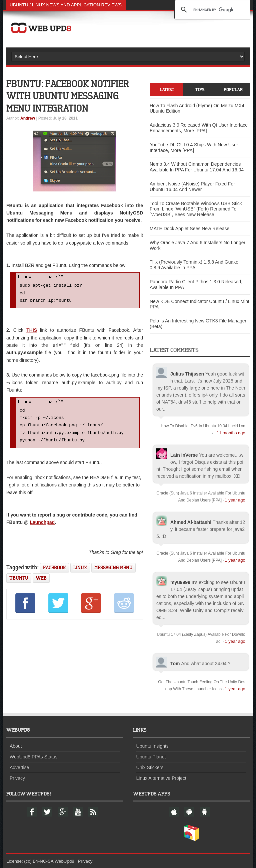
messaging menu (113, 572)
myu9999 (180, 582)
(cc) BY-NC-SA (39, 861)
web (41, 583)
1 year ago (235, 500)
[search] (213, 10)
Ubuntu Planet (151, 757)
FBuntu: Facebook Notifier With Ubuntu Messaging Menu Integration (70, 96)
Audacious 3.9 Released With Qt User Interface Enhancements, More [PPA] (199, 128)
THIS (32, 331)
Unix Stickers (150, 767)
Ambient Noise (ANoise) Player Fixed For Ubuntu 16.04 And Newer (192, 187)
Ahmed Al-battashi (191, 522)
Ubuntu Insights (152, 746)
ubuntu (19, 583)
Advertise (19, 767)
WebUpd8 (64, 861)
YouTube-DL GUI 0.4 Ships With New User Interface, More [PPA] (194, 148)
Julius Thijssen (187, 374)
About (16, 746)
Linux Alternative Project (161, 778)
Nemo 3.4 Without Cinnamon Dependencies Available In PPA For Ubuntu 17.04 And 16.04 (197, 167)
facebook (54, 572)
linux (80, 572)
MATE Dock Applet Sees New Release (189, 229)
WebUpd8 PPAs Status (33, 757)
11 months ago (231, 433)
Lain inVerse (184, 455)
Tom (175, 664)
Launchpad (42, 527)
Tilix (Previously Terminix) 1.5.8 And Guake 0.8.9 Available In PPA (194, 265)
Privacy (17, 778)
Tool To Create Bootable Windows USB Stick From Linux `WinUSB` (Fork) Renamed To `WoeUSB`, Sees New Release (196, 209)
